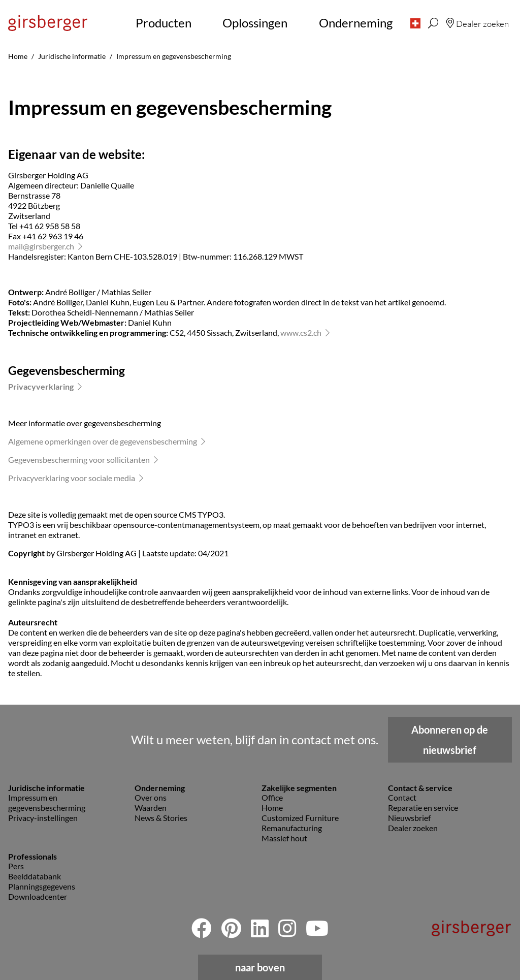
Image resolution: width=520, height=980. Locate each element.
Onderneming (356, 23)
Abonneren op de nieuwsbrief (450, 740)
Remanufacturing (292, 828)
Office (272, 797)
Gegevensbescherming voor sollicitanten (79, 460)
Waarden (151, 808)
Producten (164, 23)
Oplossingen (255, 23)
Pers (16, 866)
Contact (402, 797)
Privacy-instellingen (43, 818)
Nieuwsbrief (409, 818)
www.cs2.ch (301, 333)
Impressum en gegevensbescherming (47, 802)
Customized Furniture (300, 818)
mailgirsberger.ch (41, 246)
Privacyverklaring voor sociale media (72, 478)
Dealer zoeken (413, 828)
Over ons (151, 797)
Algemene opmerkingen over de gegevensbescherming (103, 441)
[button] (415, 23)
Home (272, 808)
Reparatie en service (423, 808)
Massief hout (284, 838)
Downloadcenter (38, 896)
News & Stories (161, 818)
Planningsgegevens (42, 886)
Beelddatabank (35, 876)
